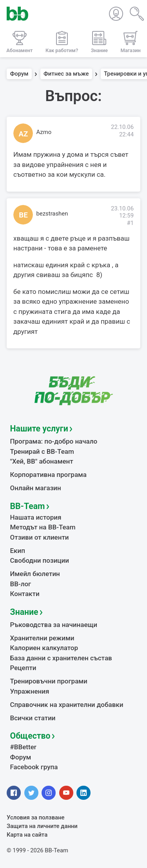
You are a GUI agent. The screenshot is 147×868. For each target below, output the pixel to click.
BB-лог (21, 584)
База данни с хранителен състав (61, 658)
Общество (30, 736)
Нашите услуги (39, 429)
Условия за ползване (36, 817)
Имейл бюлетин (35, 574)
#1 (130, 223)
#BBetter (23, 747)
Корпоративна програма (48, 475)
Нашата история (36, 517)
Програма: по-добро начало (54, 441)
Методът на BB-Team (43, 527)
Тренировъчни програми (49, 681)
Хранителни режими (42, 638)
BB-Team (28, 506)
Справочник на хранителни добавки (67, 705)
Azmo (44, 132)
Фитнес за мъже (66, 74)
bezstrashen (52, 214)
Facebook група (34, 767)
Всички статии (33, 718)
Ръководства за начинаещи (54, 625)
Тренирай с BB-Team (42, 451)
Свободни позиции (40, 560)
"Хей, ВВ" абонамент (42, 461)
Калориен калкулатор (44, 648)
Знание (24, 612)
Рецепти (23, 668)
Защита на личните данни (42, 826)
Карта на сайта (27, 835)
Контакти (25, 594)
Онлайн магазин (36, 488)
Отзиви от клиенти (40, 537)
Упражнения (30, 691)
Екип (18, 551)
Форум (19, 74)
